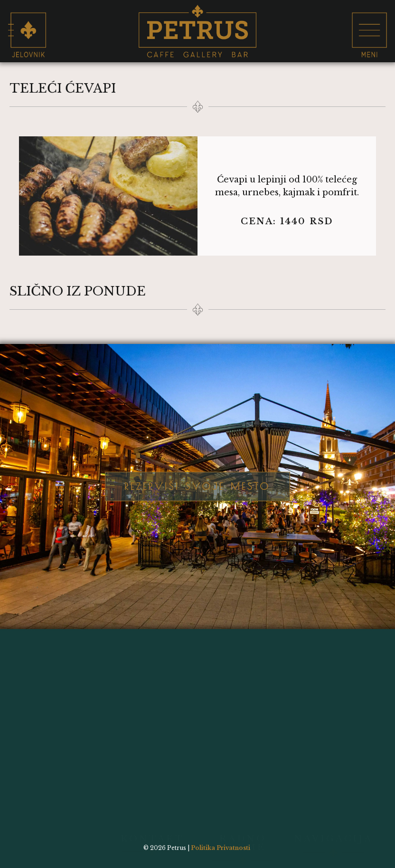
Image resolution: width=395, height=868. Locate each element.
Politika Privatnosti (221, 848)
